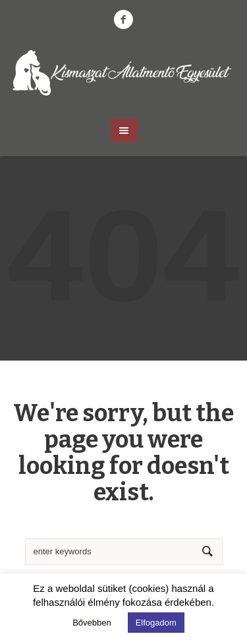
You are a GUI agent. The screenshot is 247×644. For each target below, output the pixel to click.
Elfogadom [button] (156, 623)
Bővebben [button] (92, 623)
